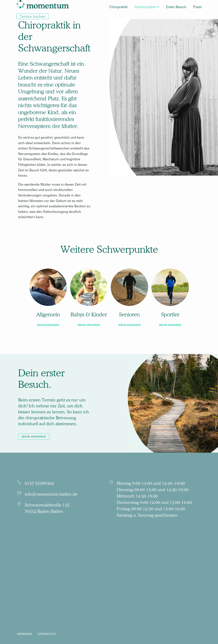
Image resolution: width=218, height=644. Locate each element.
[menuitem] (43, 7)
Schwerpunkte (145, 7)
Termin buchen (33, 16)
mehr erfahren (48, 325)
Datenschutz (47, 634)
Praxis (197, 7)
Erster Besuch (176, 7)
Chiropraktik (118, 7)
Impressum (24, 634)
